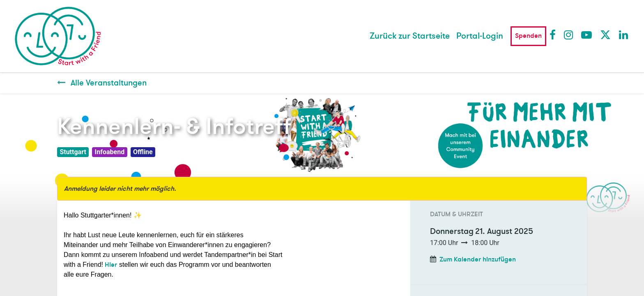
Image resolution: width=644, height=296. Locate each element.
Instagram (569, 35)
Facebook (554, 35)
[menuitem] (410, 36)
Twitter (605, 35)
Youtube (586, 35)
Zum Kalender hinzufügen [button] (478, 259)
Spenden (528, 36)
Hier (111, 265)
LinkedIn (624, 35)
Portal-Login (480, 36)
